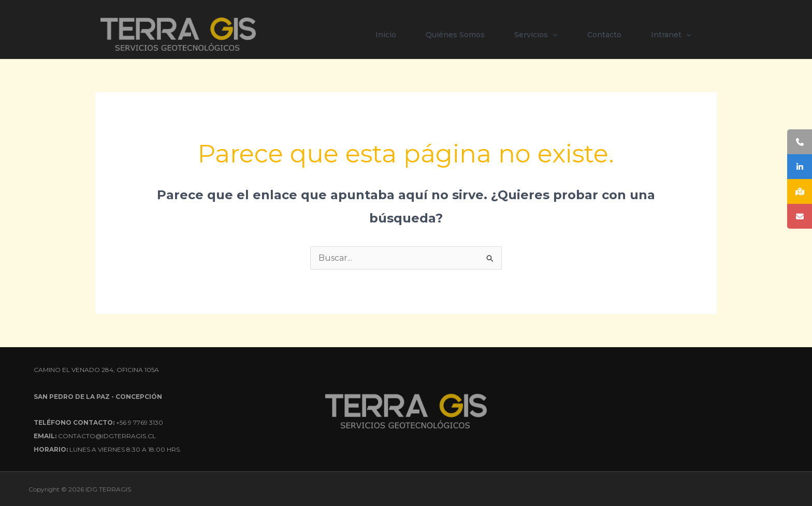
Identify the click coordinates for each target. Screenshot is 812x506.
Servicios (536, 35)
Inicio (386, 35)
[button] (553, 35)
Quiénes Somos (455, 35)
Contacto (604, 35)
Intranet (671, 35)
